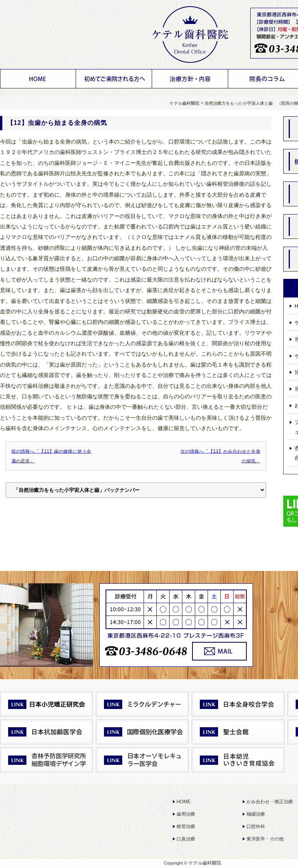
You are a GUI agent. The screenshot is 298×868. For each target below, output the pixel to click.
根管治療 (186, 827)
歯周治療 (186, 814)
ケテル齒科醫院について (114, 79)
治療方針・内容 (190, 79)
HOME (38, 79)
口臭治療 (186, 839)
